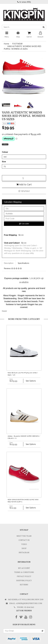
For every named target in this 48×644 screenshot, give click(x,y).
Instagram (24, 552)
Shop (24, 548)
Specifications (23, 263)
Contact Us (24, 540)
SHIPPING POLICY (24, 580)
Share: (9, 124)
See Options (31, 381)
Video (24, 544)
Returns (24, 585)
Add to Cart (24, 184)
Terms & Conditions (24, 572)
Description (9, 263)
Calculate (24, 224)
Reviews (13, 268)
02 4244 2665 (24, 2)
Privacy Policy (24, 576)
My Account (24, 568)
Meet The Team (24, 536)
